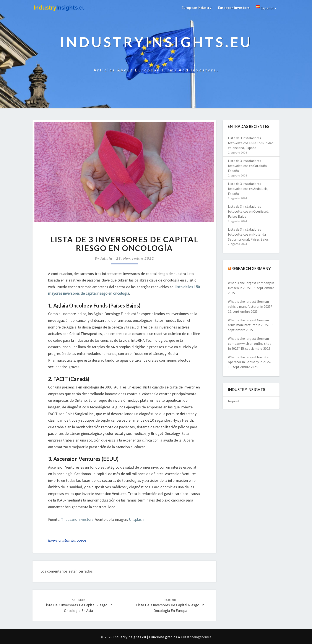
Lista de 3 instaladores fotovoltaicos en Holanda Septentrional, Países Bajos (248, 234)
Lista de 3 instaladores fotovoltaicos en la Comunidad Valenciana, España (251, 143)
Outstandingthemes (196, 637)
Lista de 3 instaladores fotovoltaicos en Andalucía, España (248, 189)
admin (106, 258)
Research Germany (251, 269)
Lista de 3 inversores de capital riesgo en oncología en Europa (170, 605)
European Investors (234, 7)
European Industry (197, 7)
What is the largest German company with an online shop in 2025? (250, 343)
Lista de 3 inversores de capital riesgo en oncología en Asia (78, 605)
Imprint (234, 401)
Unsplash (136, 519)
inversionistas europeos (67, 540)
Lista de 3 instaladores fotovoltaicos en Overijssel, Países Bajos (248, 211)
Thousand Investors (77, 519)
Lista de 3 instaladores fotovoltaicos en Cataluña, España (248, 166)
